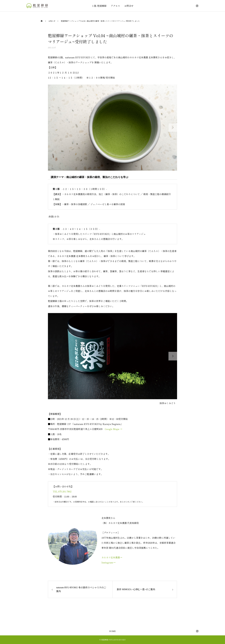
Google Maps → (113, 429)
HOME (113, 631)
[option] (113, 128)
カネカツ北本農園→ (112, 557)
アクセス (115, 6)
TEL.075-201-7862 (62, 491)
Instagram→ (108, 562)
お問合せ (129, 6)
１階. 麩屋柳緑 (99, 6)
